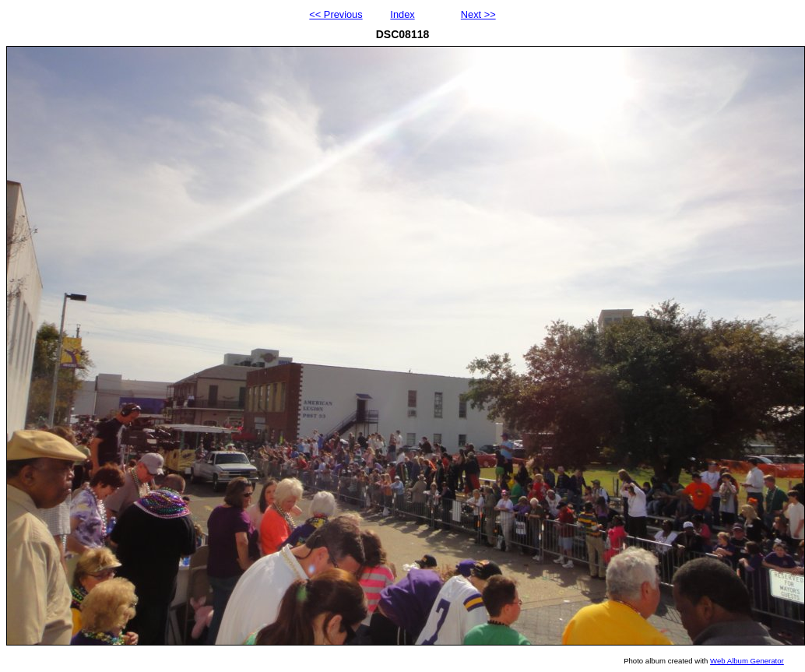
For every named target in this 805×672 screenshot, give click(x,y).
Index (402, 14)
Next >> (478, 14)
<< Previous (336, 14)
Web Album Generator (747, 661)
